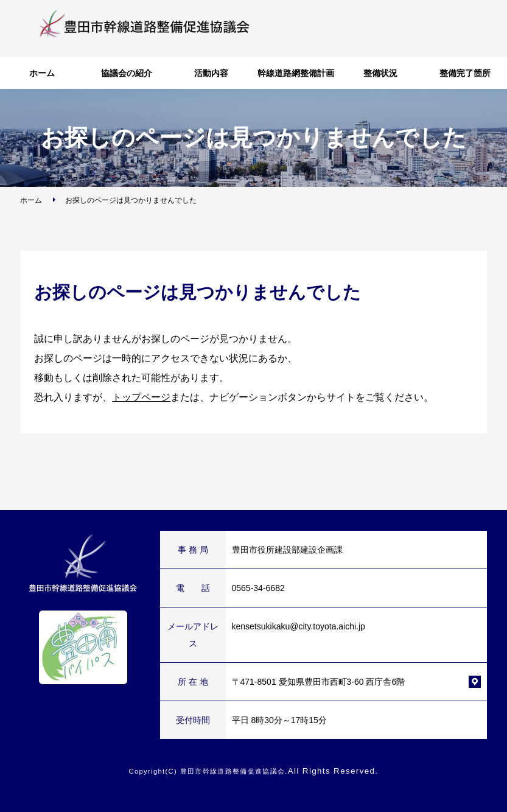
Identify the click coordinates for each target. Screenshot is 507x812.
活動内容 (211, 73)
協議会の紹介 (127, 73)
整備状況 (380, 73)
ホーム (42, 73)
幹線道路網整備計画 (296, 73)
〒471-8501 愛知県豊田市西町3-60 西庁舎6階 (319, 682)
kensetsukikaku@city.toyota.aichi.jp (299, 626)
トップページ (141, 397)
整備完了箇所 (465, 73)
